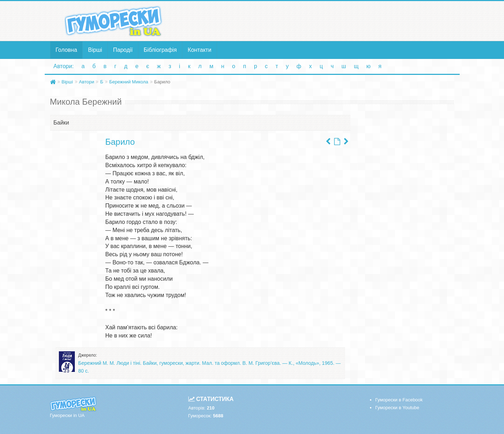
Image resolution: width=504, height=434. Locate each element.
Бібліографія (160, 50)
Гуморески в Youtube (397, 408)
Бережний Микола (129, 82)
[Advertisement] (321, 21)
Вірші (95, 50)
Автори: (64, 66)
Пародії (123, 50)
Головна (67, 50)
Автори (87, 82)
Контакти (200, 50)
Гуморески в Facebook (399, 400)
